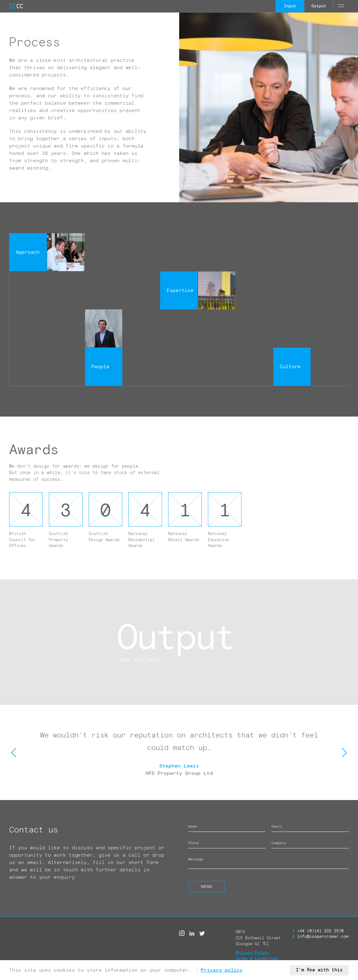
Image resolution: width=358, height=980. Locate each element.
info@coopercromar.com (320, 937)
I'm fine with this (319, 970)
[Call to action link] (179, 642)
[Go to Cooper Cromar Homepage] (17, 6)
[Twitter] (202, 933)
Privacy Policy (252, 953)
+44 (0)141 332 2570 (318, 931)
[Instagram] (182, 933)
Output (319, 6)
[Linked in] (192, 933)
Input (290, 6)
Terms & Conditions (257, 959)
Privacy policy (222, 970)
